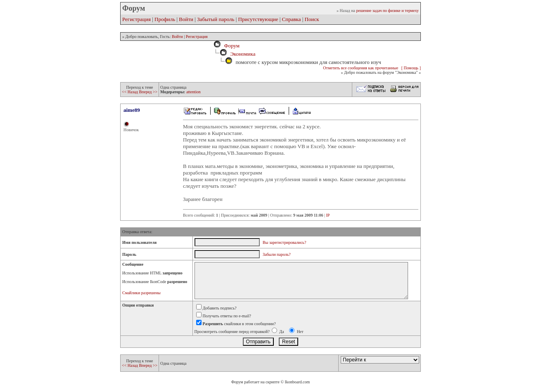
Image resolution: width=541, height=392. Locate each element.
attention (193, 92)
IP (328, 215)
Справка (292, 19)
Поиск (312, 19)
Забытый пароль (216, 19)
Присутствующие (258, 19)
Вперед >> (148, 92)
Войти (186, 19)
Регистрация (136, 19)
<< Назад (130, 92)
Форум (230, 46)
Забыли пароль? (277, 254)
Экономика (243, 54)
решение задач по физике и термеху (387, 11)
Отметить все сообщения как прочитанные (361, 68)
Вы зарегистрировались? (284, 242)
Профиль (165, 19)
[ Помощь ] (411, 68)
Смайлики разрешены (141, 293)
